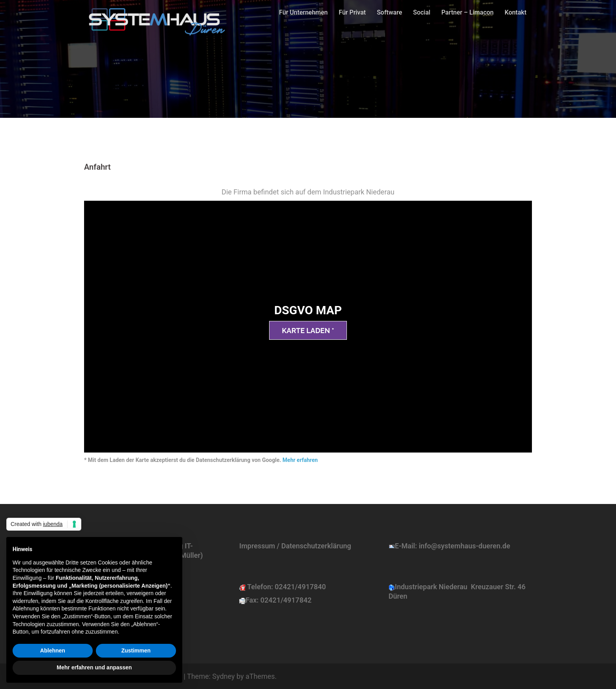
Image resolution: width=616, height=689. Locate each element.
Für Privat (352, 12)
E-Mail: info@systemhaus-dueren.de (453, 546)
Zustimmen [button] (136, 651)
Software (389, 12)
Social (422, 12)
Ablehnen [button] (53, 651)
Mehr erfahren (300, 460)
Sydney (223, 676)
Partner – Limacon (467, 12)
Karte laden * (308, 331)
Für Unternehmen (303, 12)
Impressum (257, 546)
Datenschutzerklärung (316, 546)
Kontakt (515, 12)
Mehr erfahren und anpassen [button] (94, 667)
